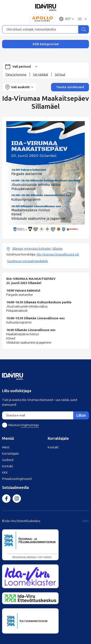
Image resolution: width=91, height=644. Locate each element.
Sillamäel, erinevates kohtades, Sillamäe (37, 249)
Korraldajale (10, 454)
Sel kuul (60, 75)
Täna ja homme (16, 75)
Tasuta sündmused (70, 87)
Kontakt (8, 466)
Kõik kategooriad (46, 44)
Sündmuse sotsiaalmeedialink (28, 261)
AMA (86, 521)
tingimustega (30, 425)
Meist (6, 447)
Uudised (8, 460)
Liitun (81, 415)
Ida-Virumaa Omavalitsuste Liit (58, 254)
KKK (5, 473)
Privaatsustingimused (17, 479)
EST (68, 19)
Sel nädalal (41, 75)
